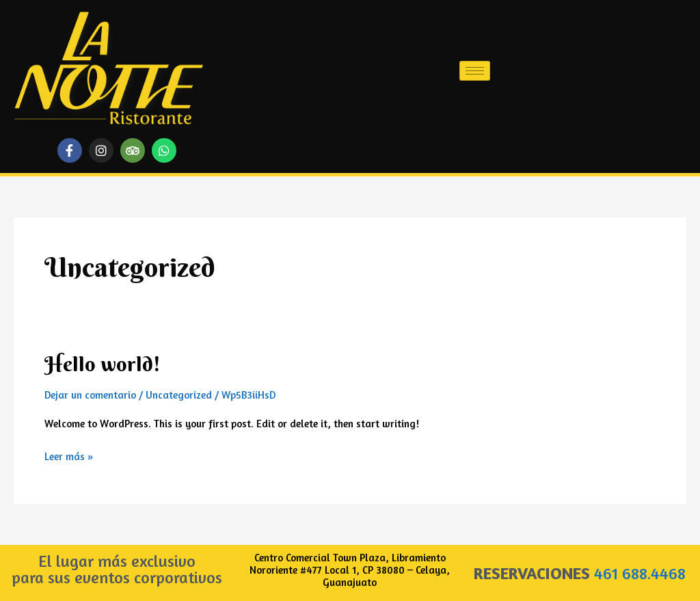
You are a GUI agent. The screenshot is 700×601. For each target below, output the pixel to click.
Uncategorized (179, 395)
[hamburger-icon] (475, 71)
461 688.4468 (640, 573)
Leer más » (69, 455)
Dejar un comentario (90, 395)
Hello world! (103, 364)
